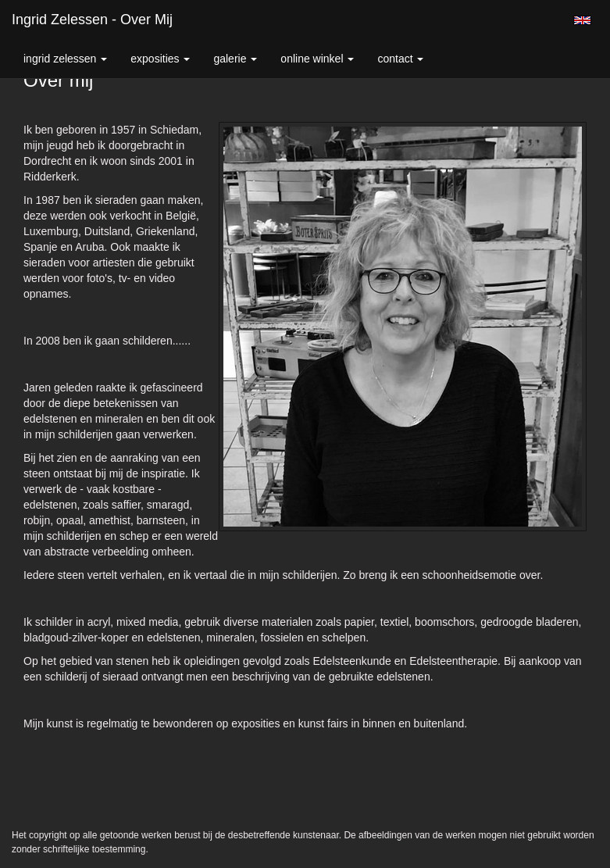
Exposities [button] (160, 59)
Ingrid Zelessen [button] (65, 59)
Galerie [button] (235, 59)
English (582, 20)
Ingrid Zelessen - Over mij (92, 20)
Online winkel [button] (317, 59)
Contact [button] (400, 59)
